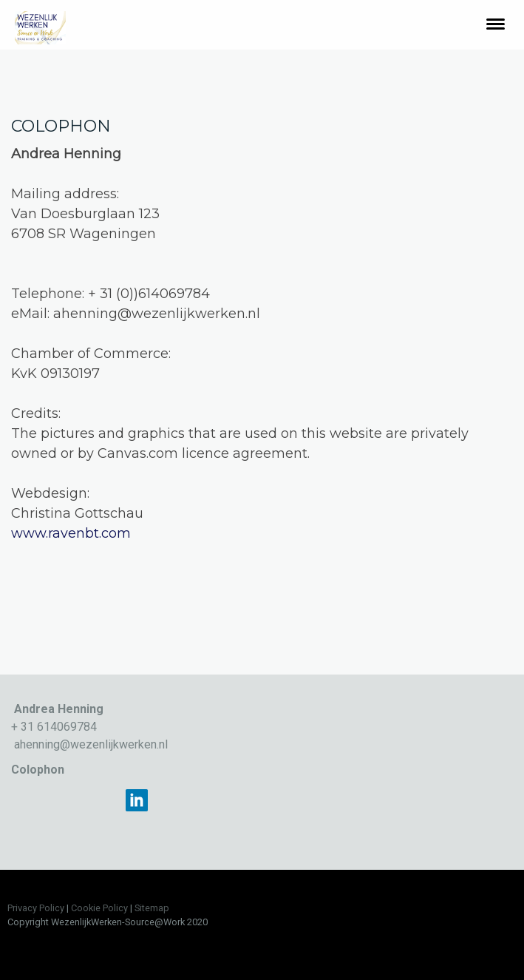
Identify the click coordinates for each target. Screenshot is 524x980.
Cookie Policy (99, 908)
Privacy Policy (36, 908)
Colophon (38, 770)
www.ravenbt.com (71, 533)
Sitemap (152, 908)
